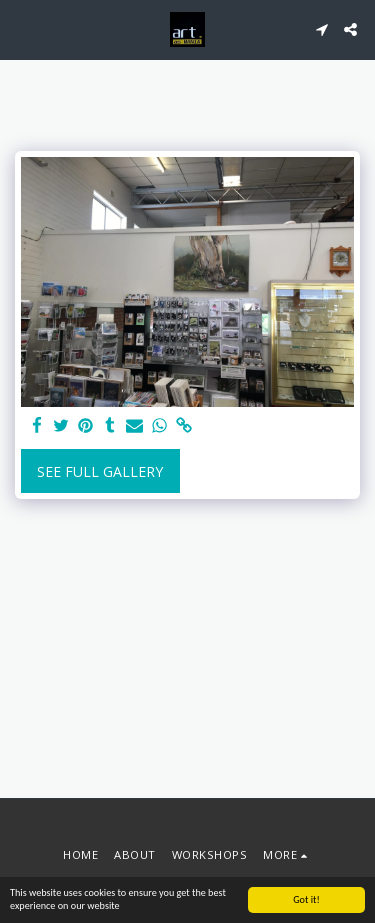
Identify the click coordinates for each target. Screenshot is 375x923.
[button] (22, 28)
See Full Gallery (100, 471)
